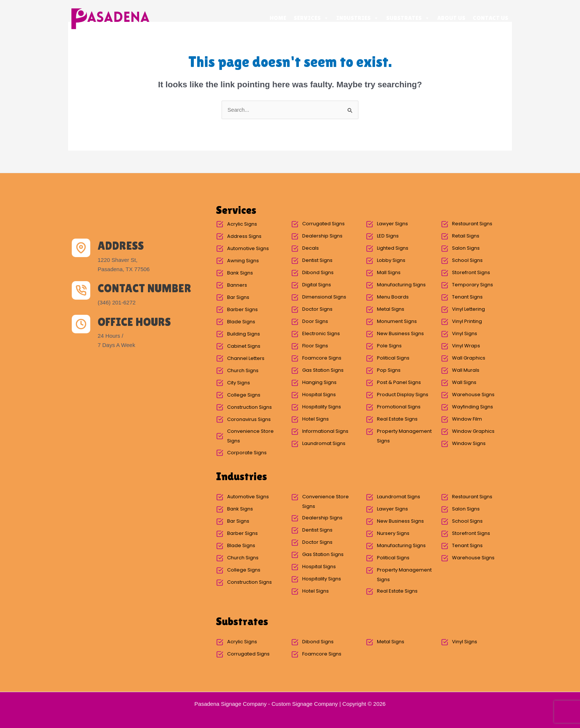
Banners (237, 285)
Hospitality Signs (322, 407)
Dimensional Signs (324, 297)
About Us (451, 18)
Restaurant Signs (472, 224)
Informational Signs (325, 432)
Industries (358, 18)
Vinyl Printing (467, 322)
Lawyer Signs (392, 224)
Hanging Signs (319, 383)
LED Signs (388, 236)
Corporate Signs (247, 453)
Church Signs (243, 371)
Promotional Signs (399, 407)
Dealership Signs (322, 236)
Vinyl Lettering (468, 309)
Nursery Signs (393, 534)
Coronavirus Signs (249, 420)
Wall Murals (466, 370)
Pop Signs (389, 370)
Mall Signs (389, 273)
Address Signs (244, 237)
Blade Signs (241, 322)
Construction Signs (249, 407)
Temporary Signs (473, 285)
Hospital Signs (319, 395)
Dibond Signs (318, 273)
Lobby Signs (391, 261)
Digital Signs (317, 285)
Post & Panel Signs (399, 383)
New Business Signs (400, 334)
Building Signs (244, 334)
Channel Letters (246, 359)
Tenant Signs (467, 297)
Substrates (408, 18)
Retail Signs (466, 236)
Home (278, 18)
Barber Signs (242, 310)
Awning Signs (243, 261)
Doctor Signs (317, 309)
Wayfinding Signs (473, 407)
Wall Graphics (469, 358)
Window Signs (469, 444)
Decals (311, 248)
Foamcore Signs (322, 358)
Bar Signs (238, 298)
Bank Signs (240, 273)
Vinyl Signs (465, 334)
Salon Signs (466, 248)
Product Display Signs (403, 395)
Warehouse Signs (473, 395)
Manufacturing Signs (401, 285)
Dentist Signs (317, 261)
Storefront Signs (471, 273)
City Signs (239, 383)
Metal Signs (391, 309)
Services (311, 18)
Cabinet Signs (244, 346)
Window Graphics (473, 432)
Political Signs (393, 358)
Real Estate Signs (397, 419)
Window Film (467, 419)
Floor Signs (315, 346)
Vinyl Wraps (466, 346)
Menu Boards (393, 297)
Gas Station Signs (323, 370)
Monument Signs (397, 322)
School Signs (467, 261)
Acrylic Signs (242, 224)
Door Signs (315, 322)
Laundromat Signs (324, 444)
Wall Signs (464, 383)
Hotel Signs (316, 419)
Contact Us (490, 18)
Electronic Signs (321, 334)
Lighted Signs (393, 248)
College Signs (244, 395)
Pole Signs (389, 346)
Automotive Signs (248, 249)
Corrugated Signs (323, 224)
